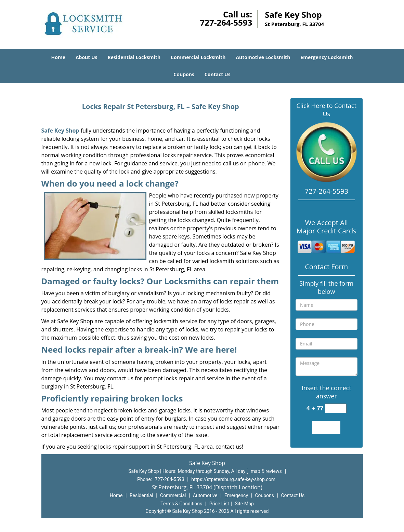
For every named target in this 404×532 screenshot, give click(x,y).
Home (58, 57)
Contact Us (218, 74)
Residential (141, 495)
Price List (219, 504)
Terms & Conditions (181, 504)
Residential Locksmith (134, 57)
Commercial (173, 495)
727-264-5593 (226, 22)
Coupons (184, 74)
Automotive (205, 495)
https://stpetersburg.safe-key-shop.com (233, 479)
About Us (87, 57)
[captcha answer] (336, 408)
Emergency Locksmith (327, 57)
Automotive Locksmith (263, 57)
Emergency (236, 495)
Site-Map (244, 504)
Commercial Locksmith (198, 57)
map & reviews (267, 471)
